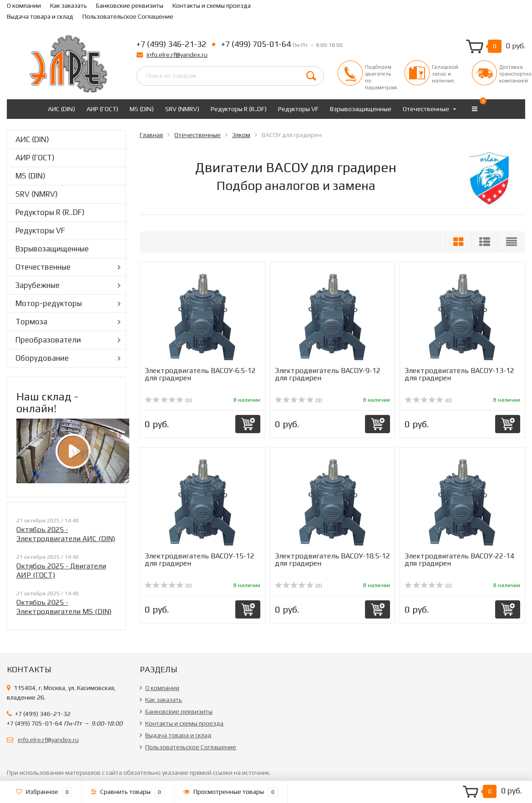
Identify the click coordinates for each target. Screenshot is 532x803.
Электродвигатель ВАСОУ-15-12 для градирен (200, 560)
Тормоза (31, 322)
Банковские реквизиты (130, 5)
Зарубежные (38, 285)
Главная (151, 135)
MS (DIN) (142, 109)
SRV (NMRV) (182, 109)
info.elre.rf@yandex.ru (177, 55)
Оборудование (42, 358)
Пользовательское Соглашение (128, 16)
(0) (168, 400)
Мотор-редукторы (49, 303)
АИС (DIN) (61, 109)
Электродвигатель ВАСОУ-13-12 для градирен (459, 374)
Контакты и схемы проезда (212, 5)
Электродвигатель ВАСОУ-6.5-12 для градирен (200, 374)
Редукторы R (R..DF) (239, 109)
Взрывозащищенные (361, 109)
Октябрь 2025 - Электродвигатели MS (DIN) (64, 607)
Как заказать (68, 5)
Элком (241, 135)
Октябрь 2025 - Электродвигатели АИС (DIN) (66, 534)
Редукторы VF (298, 109)
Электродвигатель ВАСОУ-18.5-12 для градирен (332, 560)
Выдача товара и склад (40, 16)
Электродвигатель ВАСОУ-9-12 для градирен (328, 374)
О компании (24, 5)
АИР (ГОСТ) (102, 109)
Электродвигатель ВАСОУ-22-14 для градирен (459, 560)
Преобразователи (48, 340)
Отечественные (426, 109)
